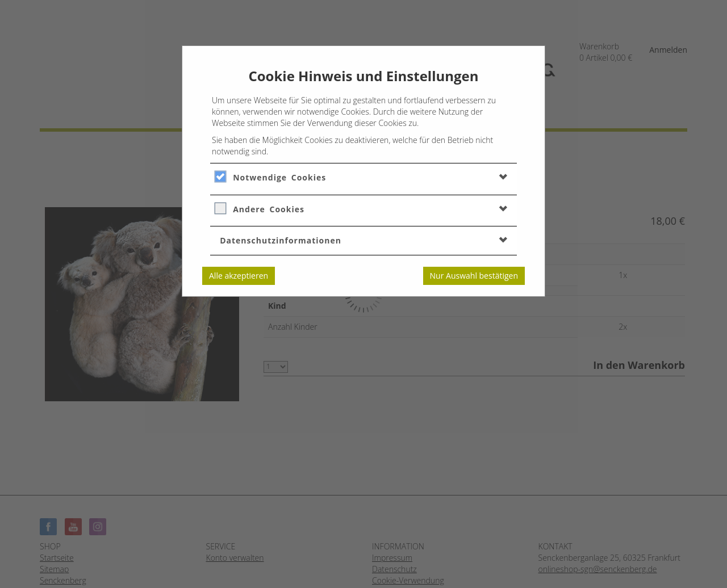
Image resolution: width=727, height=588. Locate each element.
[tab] (363, 177)
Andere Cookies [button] (269, 209)
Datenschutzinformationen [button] (281, 240)
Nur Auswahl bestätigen (474, 276)
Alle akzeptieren (239, 276)
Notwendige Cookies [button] (279, 177)
